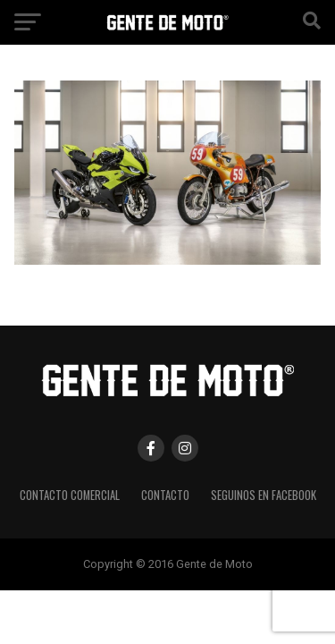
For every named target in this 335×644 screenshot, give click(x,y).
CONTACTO (165, 495)
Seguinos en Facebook (264, 495)
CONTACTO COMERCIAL (70, 495)
